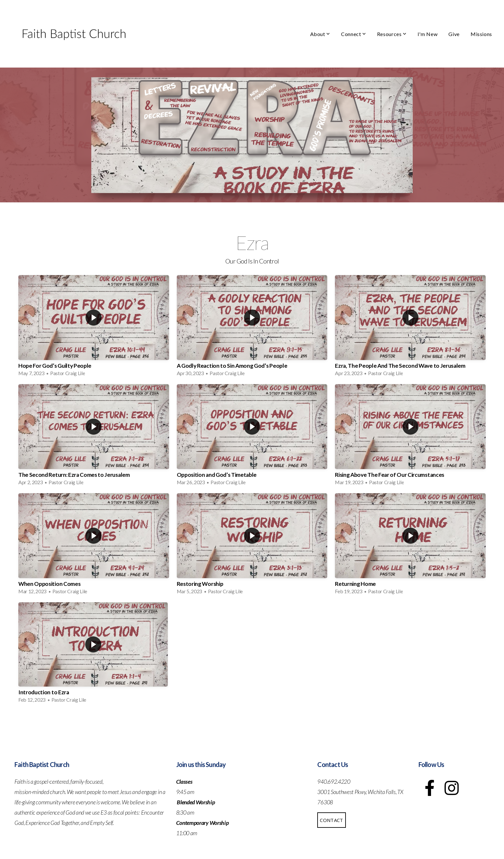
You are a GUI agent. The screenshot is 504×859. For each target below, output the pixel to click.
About (320, 34)
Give (454, 34)
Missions (481, 34)
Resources (392, 34)
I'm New (428, 34)
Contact (331, 820)
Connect (354, 34)
